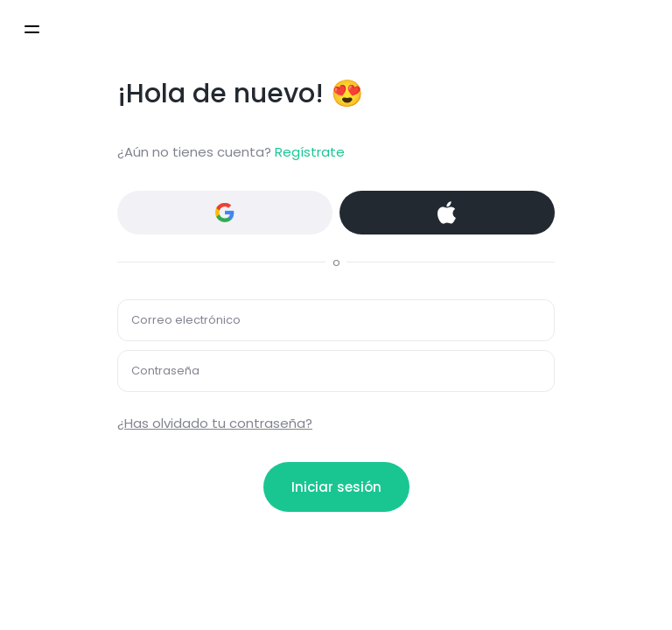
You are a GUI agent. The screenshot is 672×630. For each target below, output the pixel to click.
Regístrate (310, 152)
